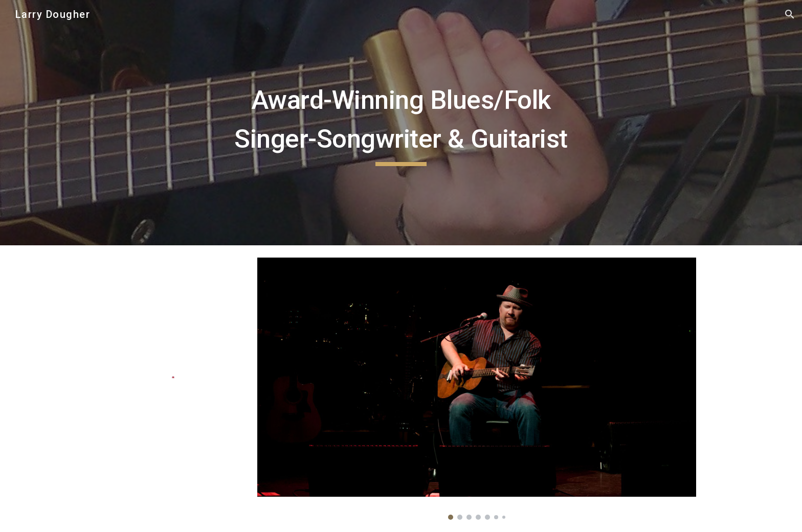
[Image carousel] (477, 389)
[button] (790, 14)
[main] (401, 122)
